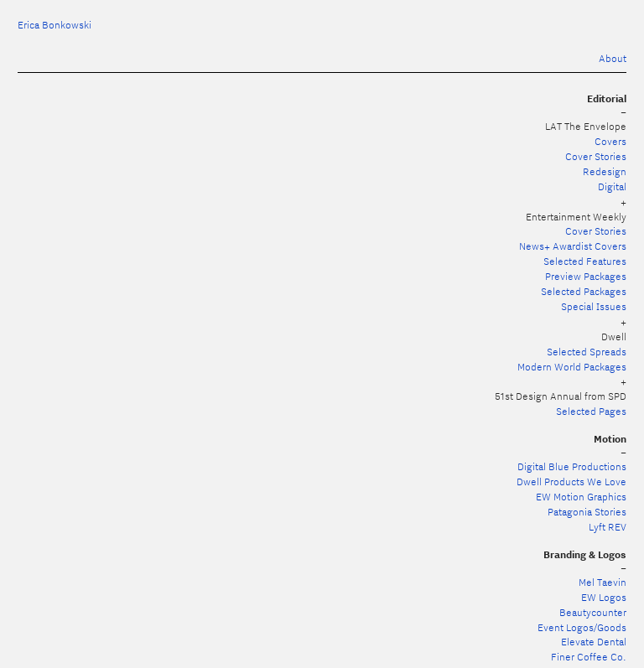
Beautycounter (593, 612)
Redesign (605, 171)
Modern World (551, 367)
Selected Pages (591, 411)
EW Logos (604, 597)
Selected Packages (584, 291)
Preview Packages (586, 276)
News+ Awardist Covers (573, 246)
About (613, 58)
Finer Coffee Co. (589, 657)
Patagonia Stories (587, 512)
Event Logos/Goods (582, 627)
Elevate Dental (594, 642)
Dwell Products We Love (571, 482)
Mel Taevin (602, 582)
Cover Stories (596, 156)
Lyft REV (608, 527)
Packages (605, 367)
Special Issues (594, 306)
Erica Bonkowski (55, 25)
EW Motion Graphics (581, 497)
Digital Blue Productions (572, 466)
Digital (612, 186)
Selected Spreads (587, 352)
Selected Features (585, 261)
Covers (610, 141)
